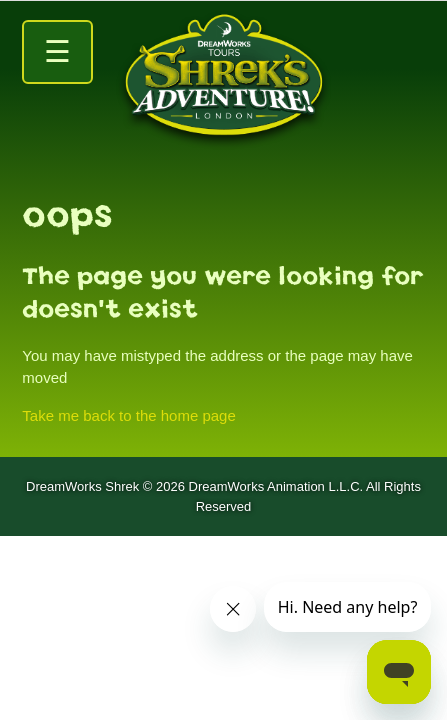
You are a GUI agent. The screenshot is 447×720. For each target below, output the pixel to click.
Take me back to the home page (128, 415)
